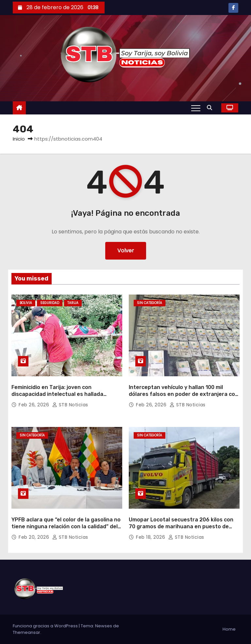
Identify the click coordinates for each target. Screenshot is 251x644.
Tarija (73, 303)
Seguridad (50, 303)
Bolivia (26, 303)
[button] (211, 108)
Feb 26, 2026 (35, 405)
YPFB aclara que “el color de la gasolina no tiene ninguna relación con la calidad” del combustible (66, 527)
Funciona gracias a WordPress (46, 626)
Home (229, 629)
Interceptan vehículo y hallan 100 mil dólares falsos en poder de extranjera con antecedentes (184, 394)
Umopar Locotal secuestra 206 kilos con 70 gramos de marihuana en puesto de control (181, 527)
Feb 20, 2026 (35, 537)
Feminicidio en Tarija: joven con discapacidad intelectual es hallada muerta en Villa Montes (57, 394)
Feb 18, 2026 (151, 537)
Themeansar (26, 632)
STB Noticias (70, 405)
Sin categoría (150, 303)
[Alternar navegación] (196, 108)
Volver (126, 251)
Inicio (19, 139)
